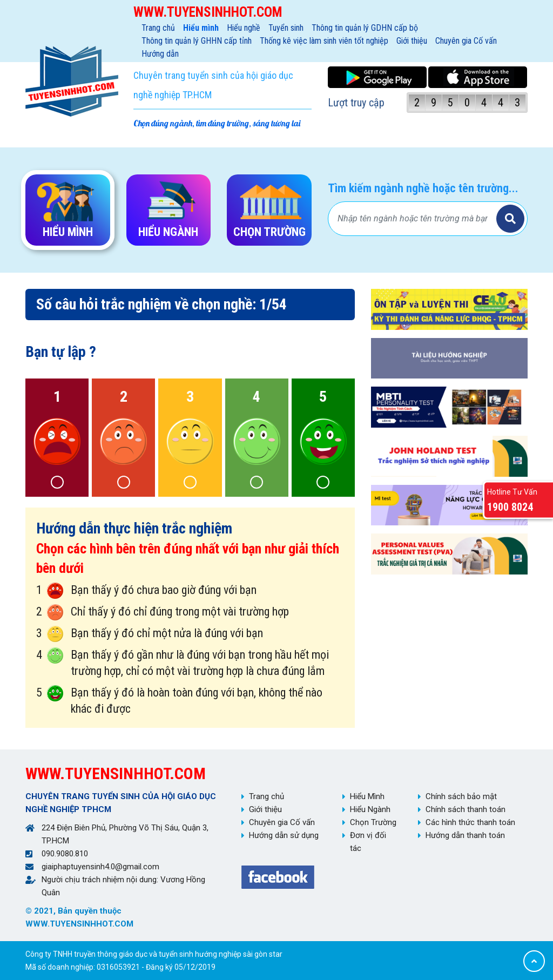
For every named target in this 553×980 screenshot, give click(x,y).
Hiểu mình (201, 28)
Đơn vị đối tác (368, 842)
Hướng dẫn (160, 54)
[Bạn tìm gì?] (414, 219)
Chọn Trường (373, 822)
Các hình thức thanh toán (470, 822)
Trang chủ (158, 28)
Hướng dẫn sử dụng (284, 835)
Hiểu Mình (367, 796)
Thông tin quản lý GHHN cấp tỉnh (197, 41)
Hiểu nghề (244, 28)
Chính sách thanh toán (466, 809)
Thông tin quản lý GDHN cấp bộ (365, 28)
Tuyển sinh (286, 28)
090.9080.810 (65, 854)
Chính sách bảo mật (461, 796)
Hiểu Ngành (370, 809)
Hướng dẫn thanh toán (465, 835)
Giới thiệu (412, 41)
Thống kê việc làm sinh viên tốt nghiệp (324, 41)
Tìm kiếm (510, 219)
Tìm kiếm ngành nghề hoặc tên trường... (423, 188)
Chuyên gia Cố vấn (466, 41)
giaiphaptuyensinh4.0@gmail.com (100, 867)
